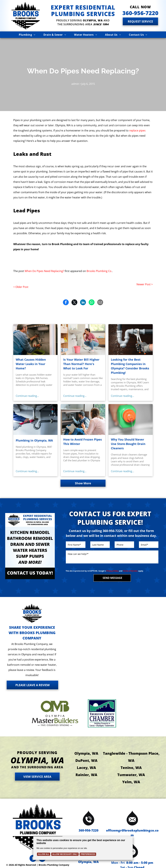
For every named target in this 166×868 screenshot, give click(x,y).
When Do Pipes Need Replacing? (44, 271)
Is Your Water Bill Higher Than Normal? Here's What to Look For (81, 364)
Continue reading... (27, 396)
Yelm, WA (131, 782)
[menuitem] (27, 35)
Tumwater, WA (131, 775)
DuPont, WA (86, 760)
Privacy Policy (112, 571)
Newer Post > (145, 284)
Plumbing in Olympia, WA (34, 440)
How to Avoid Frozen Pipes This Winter (83, 442)
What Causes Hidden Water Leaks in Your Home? (31, 364)
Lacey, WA (86, 768)
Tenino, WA (131, 768)
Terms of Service (130, 571)
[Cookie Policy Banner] (83, 848)
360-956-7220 (89, 830)
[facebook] (33, 859)
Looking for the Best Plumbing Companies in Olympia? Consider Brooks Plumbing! (130, 366)
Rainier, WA (86, 775)
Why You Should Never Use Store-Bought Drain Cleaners (128, 444)
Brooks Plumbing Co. (99, 271)
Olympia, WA (86, 753)
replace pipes (137, 130)
